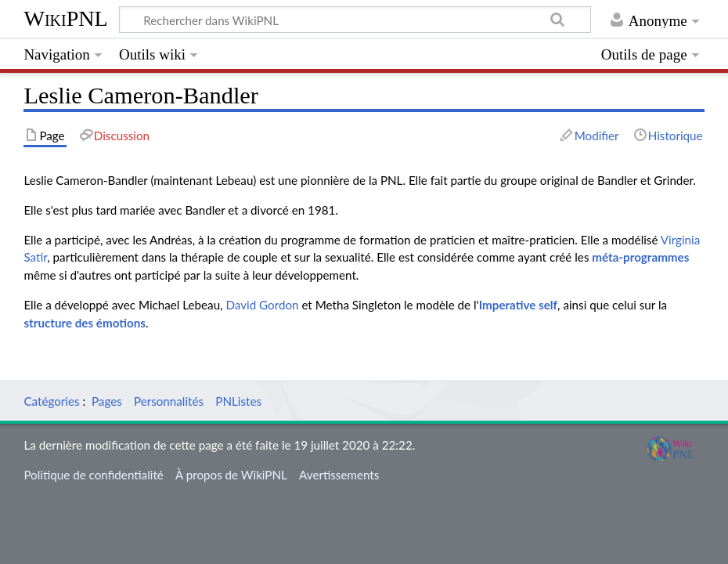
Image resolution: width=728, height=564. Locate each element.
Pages (107, 401)
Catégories (51, 401)
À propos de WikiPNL (231, 475)
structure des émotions (85, 323)
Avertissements (339, 475)
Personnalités (169, 401)
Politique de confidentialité (93, 475)
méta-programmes (640, 257)
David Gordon (262, 305)
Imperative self (518, 305)
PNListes (238, 401)
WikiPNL (65, 18)
